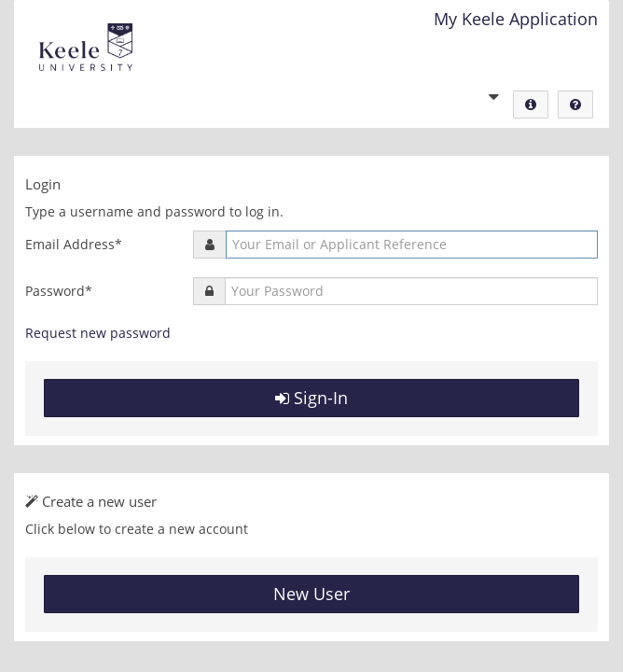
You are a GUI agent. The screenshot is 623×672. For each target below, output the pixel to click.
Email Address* (74, 244)
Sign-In (311, 398)
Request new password (98, 333)
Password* (59, 291)
